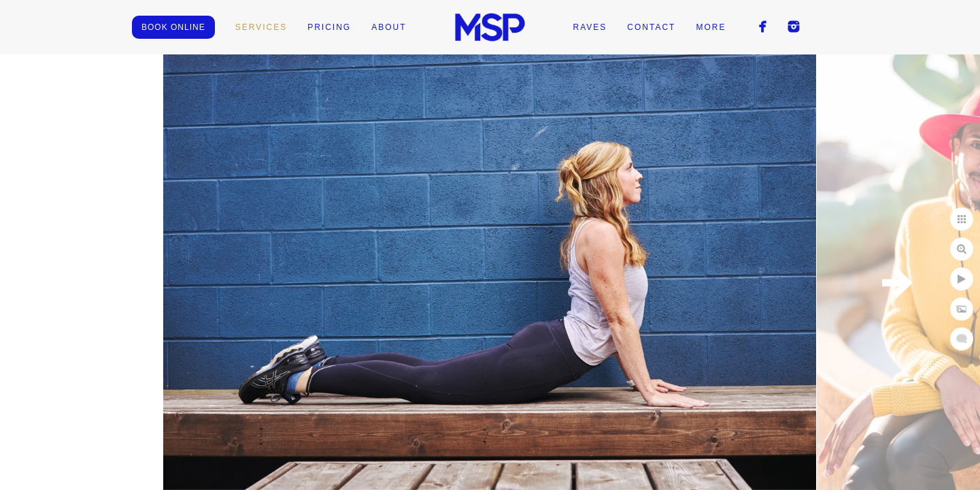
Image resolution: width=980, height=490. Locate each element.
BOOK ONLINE (173, 27)
